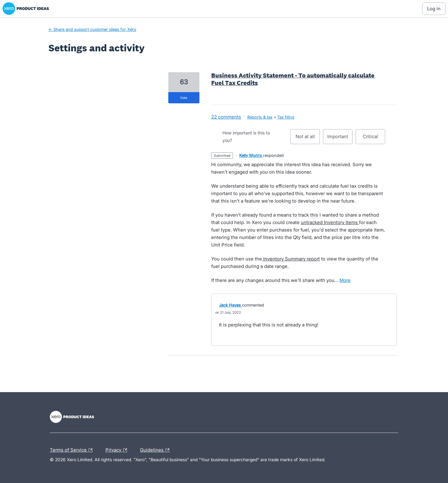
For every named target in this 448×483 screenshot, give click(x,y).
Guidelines (156, 450)
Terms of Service (73, 450)
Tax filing (286, 117)
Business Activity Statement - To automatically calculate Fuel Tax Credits (293, 79)
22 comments (226, 117)
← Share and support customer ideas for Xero (92, 29)
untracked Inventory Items (330, 222)
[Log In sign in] (434, 9)
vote (184, 98)
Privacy (118, 450)
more (345, 280)
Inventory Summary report (291, 259)
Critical (374, 139)
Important (340, 139)
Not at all (308, 139)
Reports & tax (260, 117)
